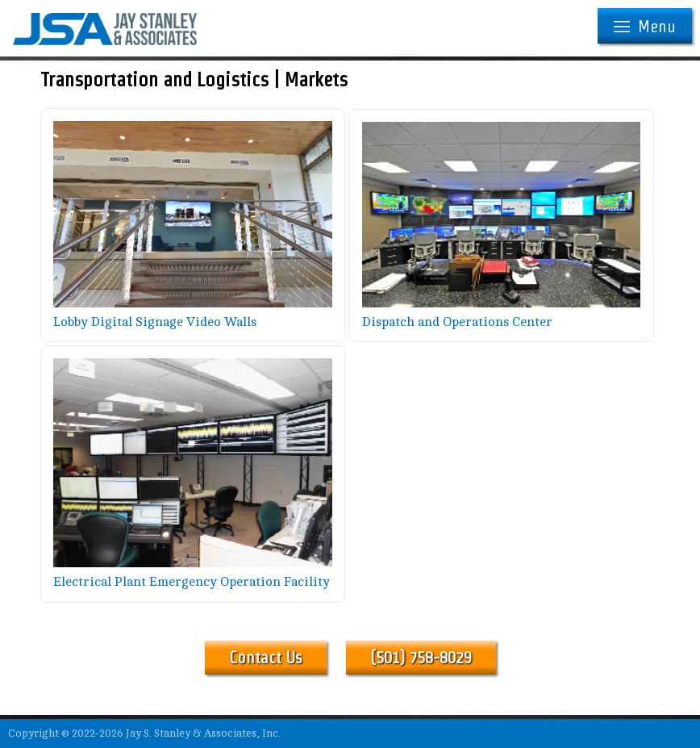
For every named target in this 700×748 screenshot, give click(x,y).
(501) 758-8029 (421, 658)
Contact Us (266, 658)
